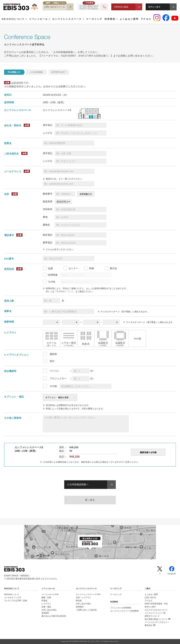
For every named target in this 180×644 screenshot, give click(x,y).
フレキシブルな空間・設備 (15, 601)
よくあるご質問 (129, 19)
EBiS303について (13, 19)
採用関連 (53, 275)
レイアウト (46, 604)
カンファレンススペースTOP (88, 594)
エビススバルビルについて (156, 610)
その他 (52, 282)
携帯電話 (48, 243)
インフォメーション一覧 (155, 613)
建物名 (46, 225)
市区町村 (48, 209)
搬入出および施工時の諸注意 (54, 616)
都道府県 (48, 201)
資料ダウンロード (152, 616)
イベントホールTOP (50, 594)
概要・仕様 (46, 597)
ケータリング (94, 19)
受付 (52, 361)
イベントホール (38, 19)
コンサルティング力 (13, 597)
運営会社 (148, 625)
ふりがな (48, 133)
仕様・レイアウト (83, 597)
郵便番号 (48, 194)
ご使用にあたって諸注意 (86, 610)
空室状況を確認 (121, 7)
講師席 (53, 354)
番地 (45, 217)
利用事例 (110, 19)
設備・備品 (46, 607)
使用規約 (45, 613)
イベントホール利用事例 (121, 608)
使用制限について (65, 292)
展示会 (113, 268)
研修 (92, 268)
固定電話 (48, 235)
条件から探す (154, 7)
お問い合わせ (150, 597)
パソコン (54, 371)
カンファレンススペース (67, 19)
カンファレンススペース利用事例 (124, 611)
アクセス (146, 19)
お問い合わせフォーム (55, 7)
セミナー (73, 268)
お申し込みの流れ (49, 610)
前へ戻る (90, 500)
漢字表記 (48, 125)
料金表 (44, 601)
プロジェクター (58, 378)
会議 (50, 268)
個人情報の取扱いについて (156, 619)
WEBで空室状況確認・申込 (156, 604)
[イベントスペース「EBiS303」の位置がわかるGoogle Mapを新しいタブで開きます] (90, 542)
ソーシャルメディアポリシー (157, 622)
